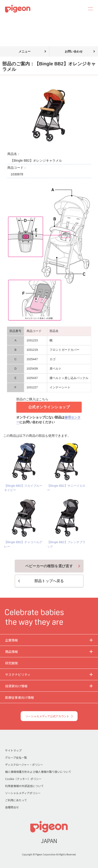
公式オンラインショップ (49, 407)
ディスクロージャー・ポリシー (24, 764)
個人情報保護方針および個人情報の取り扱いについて (38, 772)
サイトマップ (13, 750)
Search (78, 9)
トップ (5, 20)
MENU (89, 9)
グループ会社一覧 (16, 757)
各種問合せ (12, 807)
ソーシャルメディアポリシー (23, 793)
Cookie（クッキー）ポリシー (23, 779)
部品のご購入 (23, 20)
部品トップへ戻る (49, 581)
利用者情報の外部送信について (24, 786)
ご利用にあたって (16, 800)
